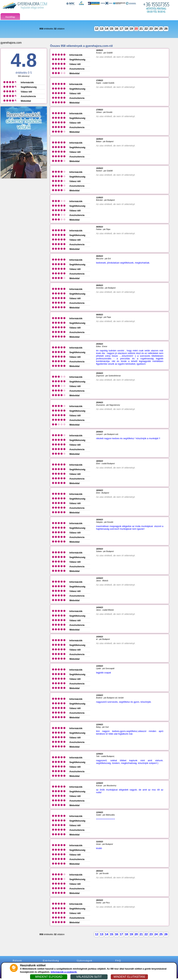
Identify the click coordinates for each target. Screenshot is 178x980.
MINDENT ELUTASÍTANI (129, 977)
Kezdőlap (10, 17)
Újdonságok (85, 961)
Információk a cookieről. (64, 972)
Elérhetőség (51, 961)
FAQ (118, 961)
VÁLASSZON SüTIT (89, 977)
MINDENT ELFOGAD (49, 977)
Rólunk (17, 961)
